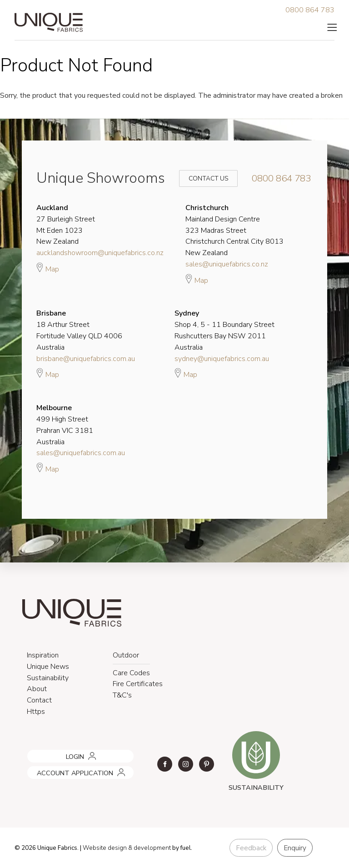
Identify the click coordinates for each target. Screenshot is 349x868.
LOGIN (35, 753)
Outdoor (126, 655)
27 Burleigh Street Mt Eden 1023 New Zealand (66, 225)
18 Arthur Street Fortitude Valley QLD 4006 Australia (79, 330)
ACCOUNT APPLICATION (62, 769)
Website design (105, 848)
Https (36, 712)
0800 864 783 (310, 10)
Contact (39, 700)
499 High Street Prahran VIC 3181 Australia (65, 425)
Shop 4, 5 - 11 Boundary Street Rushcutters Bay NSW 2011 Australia (224, 330)
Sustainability (48, 678)
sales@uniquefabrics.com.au (81, 453)
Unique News (48, 667)
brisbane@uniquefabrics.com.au (86, 359)
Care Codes (131, 673)
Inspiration (43, 655)
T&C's (122, 695)
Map (48, 268)
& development (150, 848)
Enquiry (295, 848)
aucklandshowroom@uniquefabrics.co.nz (100, 253)
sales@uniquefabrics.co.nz (227, 264)
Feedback (251, 848)
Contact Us (202, 178)
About (37, 689)
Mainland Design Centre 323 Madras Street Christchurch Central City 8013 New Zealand (234, 230)
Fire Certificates (138, 684)
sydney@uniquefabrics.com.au (222, 359)
